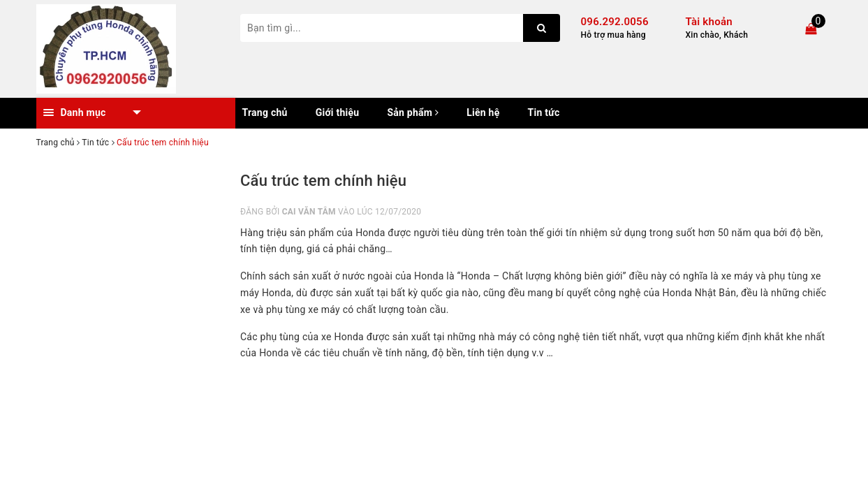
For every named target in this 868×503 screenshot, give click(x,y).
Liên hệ (483, 112)
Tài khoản (709, 22)
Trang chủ (265, 112)
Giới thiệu (338, 112)
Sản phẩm (413, 112)
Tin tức (544, 112)
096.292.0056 (615, 22)
